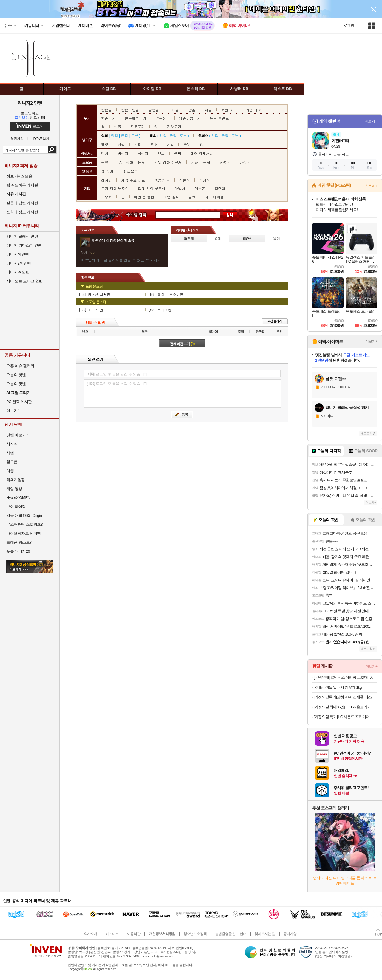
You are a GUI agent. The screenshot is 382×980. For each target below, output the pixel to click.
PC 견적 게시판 (19, 402)
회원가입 (17, 139)
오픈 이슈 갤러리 (20, 366)
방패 (154, 144)
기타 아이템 (214, 197)
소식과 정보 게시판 (22, 212)
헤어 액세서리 (202, 153)
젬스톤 (200, 188)
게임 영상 (14, 489)
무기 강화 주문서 (131, 162)
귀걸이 (123, 153)
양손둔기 (163, 118)
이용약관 (134, 934)
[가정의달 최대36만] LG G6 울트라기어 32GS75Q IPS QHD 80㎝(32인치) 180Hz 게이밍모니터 (345, 707)
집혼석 (184, 180)
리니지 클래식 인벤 (22, 236)
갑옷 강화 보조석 (152, 188)
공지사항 (290, 934)
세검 (208, 110)
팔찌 (178, 153)
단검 (192, 110)
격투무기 (138, 126)
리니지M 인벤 (18, 254)
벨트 (161, 153)
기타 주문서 (201, 162)
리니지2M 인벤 (19, 263)
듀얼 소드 (229, 110)
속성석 (204, 180)
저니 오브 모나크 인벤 (24, 281)
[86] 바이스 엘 (91, 310)
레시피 (107, 180)
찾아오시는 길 (265, 934)
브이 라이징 (16, 507)
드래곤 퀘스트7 (19, 542)
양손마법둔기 (190, 118)
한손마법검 (130, 110)
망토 (203, 144)
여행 (10, 471)
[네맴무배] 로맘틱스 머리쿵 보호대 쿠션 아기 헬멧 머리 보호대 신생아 (345, 677)
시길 (170, 144)
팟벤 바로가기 (18, 435)
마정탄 (245, 162)
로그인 (349, 26)
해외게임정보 (17, 480)
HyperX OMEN (18, 498)
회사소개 (90, 934)
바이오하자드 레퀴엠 (24, 533)
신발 (138, 144)
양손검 (154, 110)
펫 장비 (107, 171)
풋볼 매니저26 (18, 551)
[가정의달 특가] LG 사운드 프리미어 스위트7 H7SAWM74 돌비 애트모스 (345, 717)
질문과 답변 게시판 (22, 203)
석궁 (118, 126)
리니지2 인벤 (30, 103)
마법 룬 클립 (144, 197)
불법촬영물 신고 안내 (231, 934)
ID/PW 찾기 (41, 139)
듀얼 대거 (254, 110)
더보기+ (371, 121)
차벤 (10, 453)
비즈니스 (112, 934)
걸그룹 (12, 462)
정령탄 (225, 162)
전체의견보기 (182, 344)
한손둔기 (108, 118)
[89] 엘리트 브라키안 (166, 294)
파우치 (107, 197)
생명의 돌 (162, 180)
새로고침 (366, 433)
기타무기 (174, 126)
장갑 (121, 144)
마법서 (180, 188)
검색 (52, 150)
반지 (105, 153)
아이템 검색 (141, 215)
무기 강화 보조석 (115, 188)
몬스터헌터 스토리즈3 (24, 524)
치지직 (12, 444)
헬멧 (105, 144)
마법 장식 (171, 197)
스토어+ (371, 186)
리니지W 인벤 (18, 272)
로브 (135, 135)
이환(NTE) (340, 140)
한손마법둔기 (135, 118)
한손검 (107, 110)
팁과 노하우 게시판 (22, 185)
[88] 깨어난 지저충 (95, 294)
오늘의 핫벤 (16, 375)
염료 (192, 197)
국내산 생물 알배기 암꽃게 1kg (338, 687)
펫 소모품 (130, 171)
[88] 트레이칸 (160, 310)
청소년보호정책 (195, 934)
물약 (105, 162)
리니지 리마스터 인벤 (24, 245)
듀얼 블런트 (219, 118)
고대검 (174, 110)
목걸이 (143, 153)
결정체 (220, 188)
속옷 (187, 144)
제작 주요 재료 (133, 180)
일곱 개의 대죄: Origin (24, 515)
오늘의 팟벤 (16, 384)
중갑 (124, 135)
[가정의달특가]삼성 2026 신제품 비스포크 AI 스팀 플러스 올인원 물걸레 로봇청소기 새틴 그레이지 (345, 697)
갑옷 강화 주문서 (168, 162)
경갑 (115, 135)
